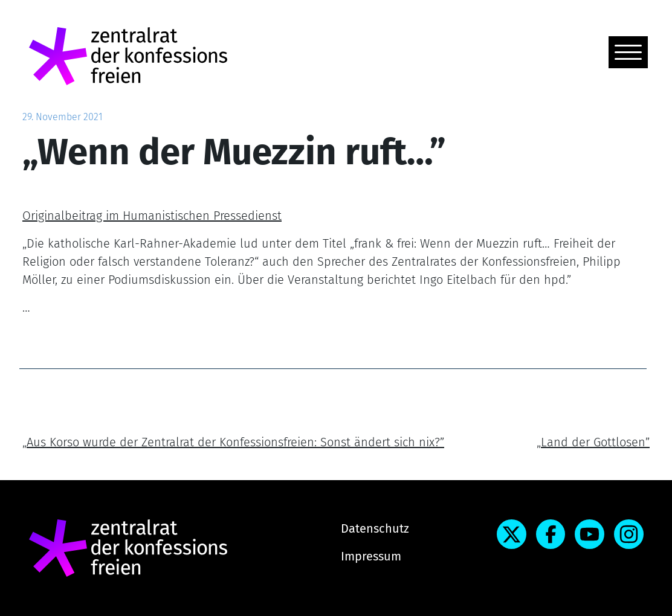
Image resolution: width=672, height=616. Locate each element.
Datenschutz (375, 528)
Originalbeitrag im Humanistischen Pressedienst (152, 216)
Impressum (371, 556)
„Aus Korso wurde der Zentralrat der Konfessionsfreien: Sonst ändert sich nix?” (233, 442)
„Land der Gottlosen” (593, 442)
